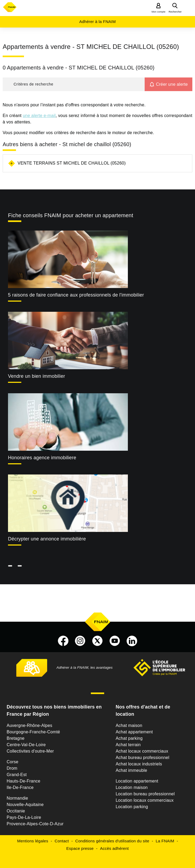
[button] (74, 84)
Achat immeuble (131, 770)
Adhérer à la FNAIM (97, 22)
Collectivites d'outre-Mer (30, 751)
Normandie (17, 798)
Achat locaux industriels (139, 764)
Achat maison (129, 725)
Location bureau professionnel (145, 794)
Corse (13, 762)
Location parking (132, 807)
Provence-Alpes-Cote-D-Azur (35, 824)
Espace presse (80, 848)
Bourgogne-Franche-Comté (33, 732)
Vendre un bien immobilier (36, 376)
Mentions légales (33, 841)
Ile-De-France (20, 787)
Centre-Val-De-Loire (26, 745)
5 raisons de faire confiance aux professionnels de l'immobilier (76, 295)
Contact (62, 841)
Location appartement (137, 781)
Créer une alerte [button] (172, 84)
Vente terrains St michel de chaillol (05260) (72, 163)
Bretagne (16, 738)
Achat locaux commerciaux (142, 751)
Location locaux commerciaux (145, 800)
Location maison (132, 787)
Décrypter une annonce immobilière (47, 539)
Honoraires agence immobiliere (42, 458)
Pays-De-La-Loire (24, 817)
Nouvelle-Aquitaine (25, 805)
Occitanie (16, 811)
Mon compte (159, 12)
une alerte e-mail (39, 116)
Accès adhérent (114, 848)
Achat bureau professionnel (142, 758)
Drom (12, 768)
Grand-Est (17, 775)
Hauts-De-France (23, 781)
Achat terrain (128, 745)
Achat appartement (134, 732)
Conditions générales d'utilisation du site (112, 841)
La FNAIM (165, 841)
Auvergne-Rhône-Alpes (29, 725)
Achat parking (129, 738)
